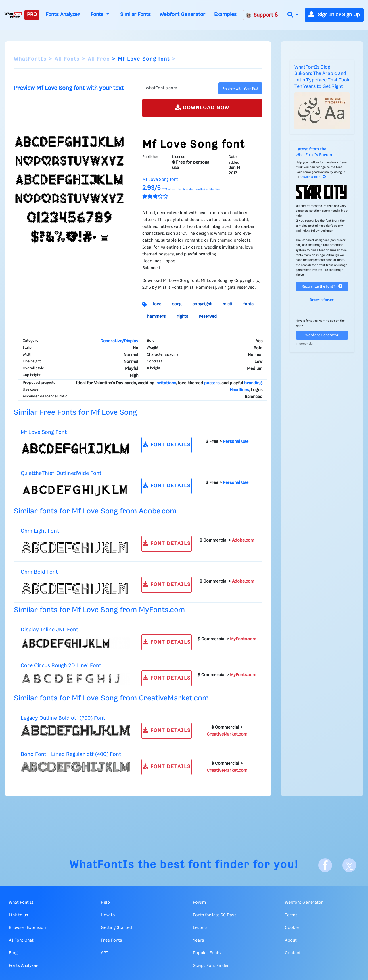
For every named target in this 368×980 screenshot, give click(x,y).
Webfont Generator (182, 15)
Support (262, 15)
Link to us (18, 915)
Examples (225, 15)
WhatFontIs (30, 59)
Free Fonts (111, 940)
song (177, 304)
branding (253, 383)
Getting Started (116, 928)
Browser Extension (27, 928)
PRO (32, 15)
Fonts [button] (98, 15)
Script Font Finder (211, 966)
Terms (291, 915)
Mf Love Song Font (44, 432)
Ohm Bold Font (39, 572)
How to (108, 915)
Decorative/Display (119, 341)
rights (182, 317)
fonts (248, 304)
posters (212, 383)
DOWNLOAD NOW (202, 107)
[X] (349, 865)
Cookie (292, 928)
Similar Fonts (135, 15)
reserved (208, 317)
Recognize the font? (322, 286)
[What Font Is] (13, 15)
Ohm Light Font (40, 531)
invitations (166, 383)
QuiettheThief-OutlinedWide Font (61, 473)
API (104, 953)
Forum (199, 903)
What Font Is (21, 903)
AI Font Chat (21, 940)
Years (198, 940)
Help (105, 903)
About (291, 940)
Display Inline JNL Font (49, 630)
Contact (293, 953)
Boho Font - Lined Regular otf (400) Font (71, 754)
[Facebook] (325, 865)
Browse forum (322, 300)
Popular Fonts (207, 953)
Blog (13, 953)
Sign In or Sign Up (334, 15)
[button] (293, 15)
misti (227, 304)
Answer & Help (313, 177)
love (157, 304)
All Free (99, 59)
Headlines (239, 390)
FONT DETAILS (167, 444)
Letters (200, 928)
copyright (202, 304)
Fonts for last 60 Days (215, 915)
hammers (156, 317)
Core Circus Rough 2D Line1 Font (61, 666)
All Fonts (67, 59)
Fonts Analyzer (63, 15)
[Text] (179, 88)
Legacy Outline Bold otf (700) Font (63, 718)
